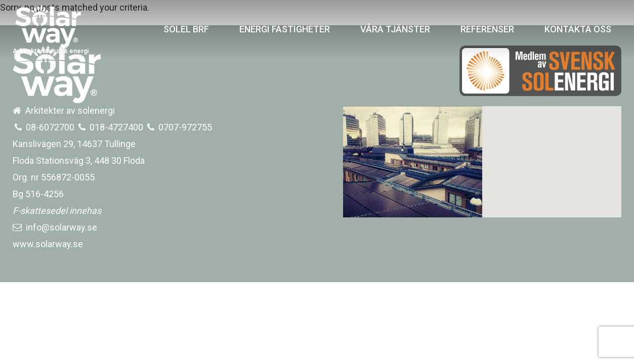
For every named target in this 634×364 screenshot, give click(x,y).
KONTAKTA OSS (578, 29)
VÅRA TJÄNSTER (395, 29)
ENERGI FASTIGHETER (285, 29)
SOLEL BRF (186, 29)
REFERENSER (487, 29)
